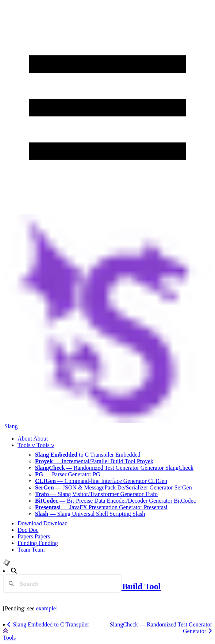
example (46, 608)
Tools (9, 638)
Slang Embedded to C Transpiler (48, 624)
